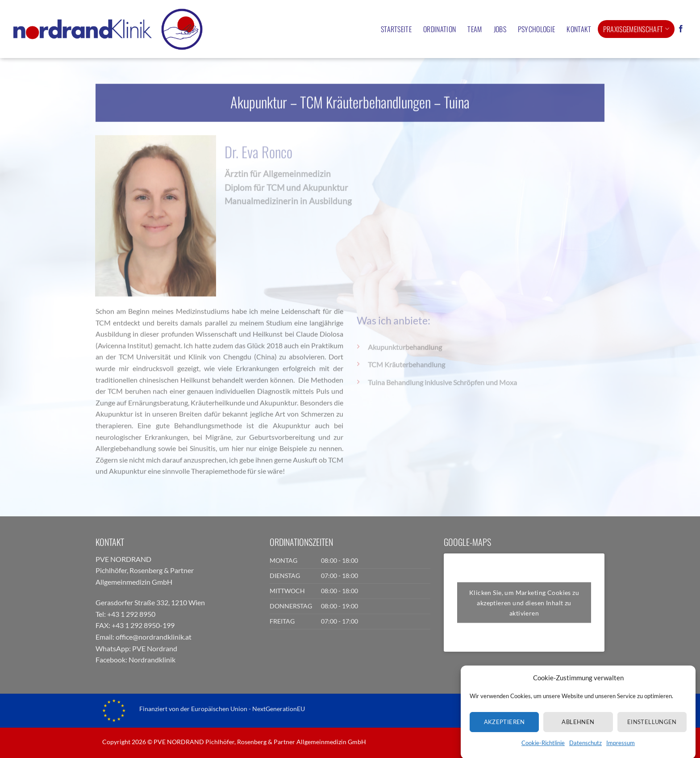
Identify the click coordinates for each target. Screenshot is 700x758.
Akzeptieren (504, 734)
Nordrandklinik (152, 660)
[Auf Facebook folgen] (681, 29)
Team (475, 29)
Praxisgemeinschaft (636, 29)
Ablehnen (578, 734)
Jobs (500, 29)
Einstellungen (652, 734)
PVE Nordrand (155, 648)
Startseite (396, 29)
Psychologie (537, 29)
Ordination (440, 29)
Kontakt (579, 29)
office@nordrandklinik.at (154, 637)
